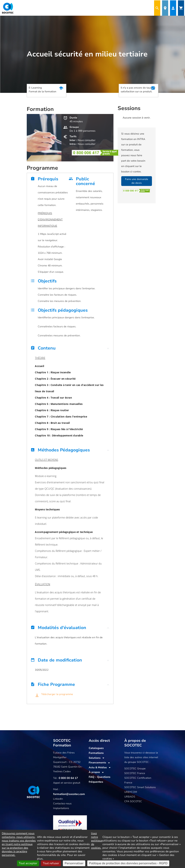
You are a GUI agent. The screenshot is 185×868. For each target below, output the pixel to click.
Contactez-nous (62, 803)
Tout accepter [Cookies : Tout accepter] (28, 863)
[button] (70, 349)
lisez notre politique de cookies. (97, 841)
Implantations (61, 808)
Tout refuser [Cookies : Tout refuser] (51, 863)
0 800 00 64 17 (67, 778)
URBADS (130, 797)
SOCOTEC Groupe (135, 769)
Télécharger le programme (57, 694)
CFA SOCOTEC (133, 801)
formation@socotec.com (68, 794)
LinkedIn (58, 798)
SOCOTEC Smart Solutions (140, 787)
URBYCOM (131, 792)
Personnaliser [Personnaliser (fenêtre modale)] (74, 863)
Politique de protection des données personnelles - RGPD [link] (128, 863)
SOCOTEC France (135, 773)
